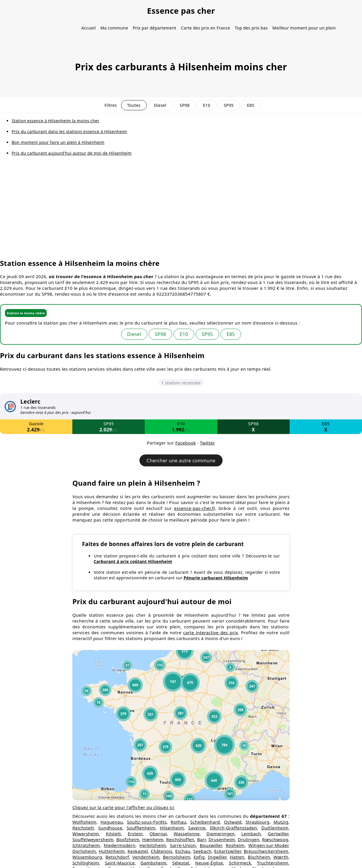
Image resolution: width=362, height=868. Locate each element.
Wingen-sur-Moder (268, 845)
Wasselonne (187, 834)
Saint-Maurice (120, 863)
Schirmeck (240, 863)
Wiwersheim (86, 834)
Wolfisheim (84, 822)
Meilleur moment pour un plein (304, 28)
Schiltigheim (86, 863)
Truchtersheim (273, 863)
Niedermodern (120, 845)
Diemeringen (221, 834)
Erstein (135, 834)
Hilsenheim (172, 828)
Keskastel (138, 851)
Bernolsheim (176, 857)
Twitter (207, 443)
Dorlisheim (84, 851)
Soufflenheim (141, 828)
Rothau (178, 822)
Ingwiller (217, 857)
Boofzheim (128, 839)
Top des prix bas (251, 28)
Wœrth (281, 857)
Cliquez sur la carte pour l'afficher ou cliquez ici (123, 807)
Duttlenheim (275, 828)
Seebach (202, 851)
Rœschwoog (275, 839)
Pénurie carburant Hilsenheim (216, 578)
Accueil (89, 28)
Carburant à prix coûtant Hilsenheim (133, 561)
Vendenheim (146, 857)
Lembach (251, 834)
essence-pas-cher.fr (194, 508)
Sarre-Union (183, 845)
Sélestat (181, 863)
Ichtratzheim (86, 845)
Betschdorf (117, 857)
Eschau (183, 851)
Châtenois (162, 851)
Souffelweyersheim (93, 839)
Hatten (237, 857)
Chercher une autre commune (181, 461)
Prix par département (154, 28)
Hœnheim (153, 839)
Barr (202, 839)
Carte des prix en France (206, 28)
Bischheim (259, 857)
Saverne (197, 828)
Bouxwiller (211, 845)
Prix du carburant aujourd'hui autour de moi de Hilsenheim (72, 153)
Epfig (199, 857)
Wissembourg (87, 857)
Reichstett (83, 828)
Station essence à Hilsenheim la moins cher (56, 121)
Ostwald (232, 822)
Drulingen (249, 839)
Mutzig (281, 822)
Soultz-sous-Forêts (147, 822)
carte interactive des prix (211, 632)
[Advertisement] (181, 212)
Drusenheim (222, 839)
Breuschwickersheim (266, 851)
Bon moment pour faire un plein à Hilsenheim (58, 142)
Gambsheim (154, 863)
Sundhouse (110, 828)
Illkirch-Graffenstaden (233, 828)
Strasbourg (258, 822)
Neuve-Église (209, 863)
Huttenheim (112, 851)
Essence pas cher (181, 11)
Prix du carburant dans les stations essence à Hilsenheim (69, 131)
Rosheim (235, 845)
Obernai (158, 834)
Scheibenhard (205, 822)
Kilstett (113, 834)
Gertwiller (278, 834)
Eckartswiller (228, 851)
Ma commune (114, 28)
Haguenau (112, 822)
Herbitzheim (153, 845)
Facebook (186, 443)
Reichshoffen (180, 839)
